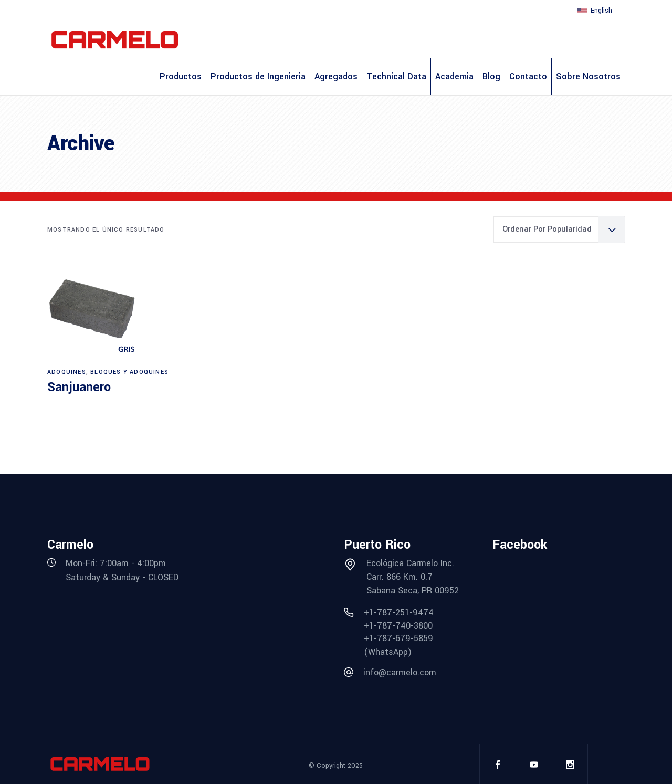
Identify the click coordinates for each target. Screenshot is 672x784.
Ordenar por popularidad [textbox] (547, 229)
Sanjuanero (79, 387)
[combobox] (559, 229)
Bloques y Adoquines (129, 372)
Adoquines (67, 372)
